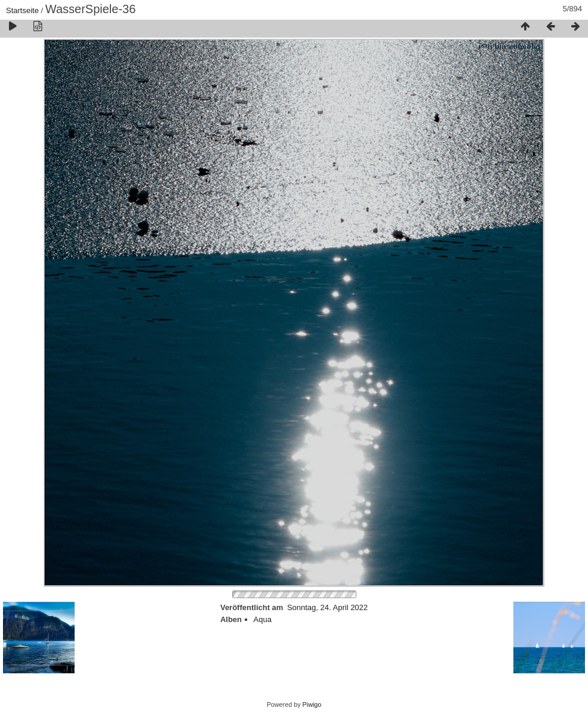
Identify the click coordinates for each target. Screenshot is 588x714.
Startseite (22, 10)
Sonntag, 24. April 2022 (327, 607)
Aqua (263, 619)
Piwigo (312, 704)
